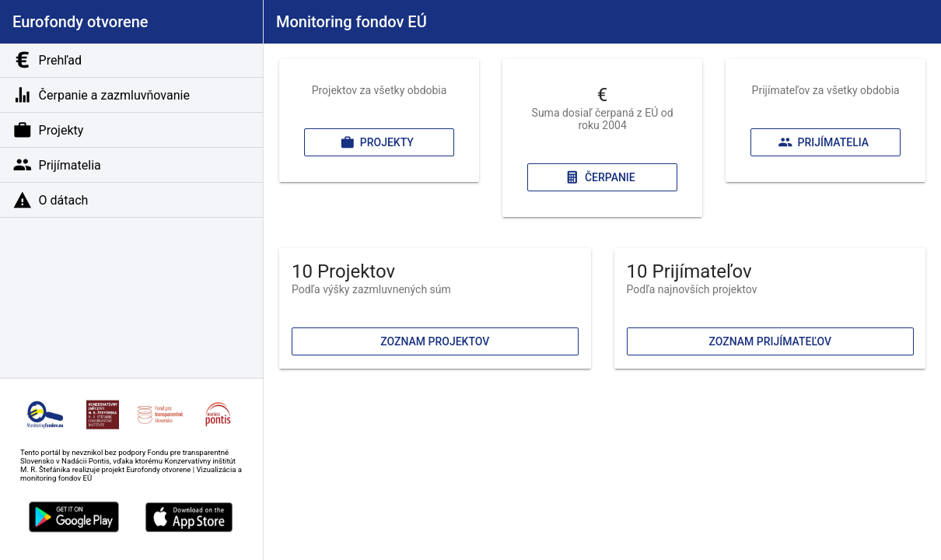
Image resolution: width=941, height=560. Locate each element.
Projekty (377, 142)
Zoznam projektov (435, 341)
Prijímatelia (823, 142)
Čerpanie (600, 177)
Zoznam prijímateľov (770, 341)
